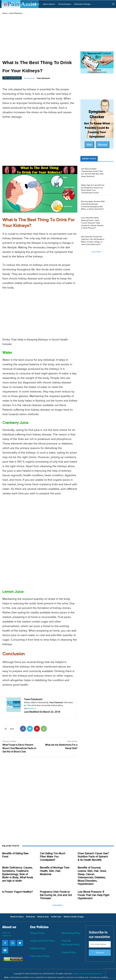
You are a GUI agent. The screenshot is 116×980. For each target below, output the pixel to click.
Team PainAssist (43, 78)
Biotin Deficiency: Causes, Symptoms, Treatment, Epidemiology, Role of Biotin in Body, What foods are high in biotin (17, 872)
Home (5, 13)
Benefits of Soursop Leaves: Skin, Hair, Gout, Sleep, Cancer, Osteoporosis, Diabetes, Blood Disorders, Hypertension (92, 872)
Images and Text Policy (42, 933)
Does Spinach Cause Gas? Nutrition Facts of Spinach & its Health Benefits (92, 856)
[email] (100, 937)
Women (103, 145)
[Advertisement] (40, 37)
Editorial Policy (38, 941)
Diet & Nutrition (16, 13)
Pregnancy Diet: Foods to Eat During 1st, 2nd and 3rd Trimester (55, 888)
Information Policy (40, 948)
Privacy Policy (37, 925)
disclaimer (32, 708)
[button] (113, 4)
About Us (6, 925)
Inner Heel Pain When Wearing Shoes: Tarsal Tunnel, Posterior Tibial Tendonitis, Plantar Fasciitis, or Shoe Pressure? (93, 223)
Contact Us (7, 928)
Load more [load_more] (97, 252)
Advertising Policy (71, 926)
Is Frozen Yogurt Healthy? (16, 886)
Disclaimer (88, 966)
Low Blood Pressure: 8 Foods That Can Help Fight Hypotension (93, 888)
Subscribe (100, 945)
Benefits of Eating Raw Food (17, 853)
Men (89, 145)
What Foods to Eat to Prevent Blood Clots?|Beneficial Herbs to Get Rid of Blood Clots (19, 748)
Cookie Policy (69, 945)
